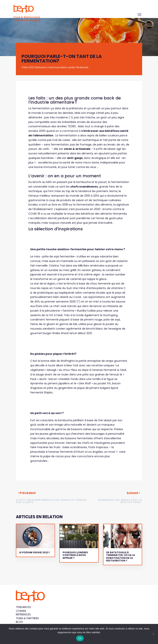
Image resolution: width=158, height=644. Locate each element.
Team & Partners (27, 618)
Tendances (82, 67)
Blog (19, 622)
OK (80, 638)
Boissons (41, 67)
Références (23, 614)
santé (71, 67)
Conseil (21, 611)
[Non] (153, 634)
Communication (57, 67)
